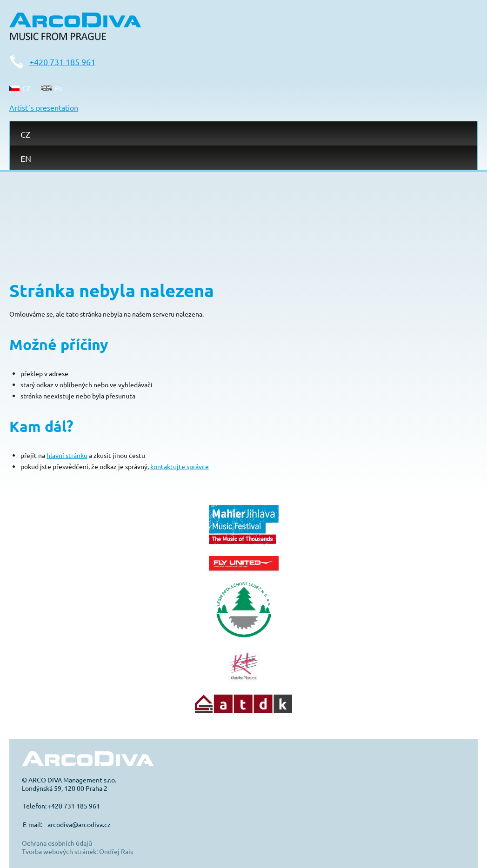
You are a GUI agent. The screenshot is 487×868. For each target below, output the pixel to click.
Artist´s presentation (44, 107)
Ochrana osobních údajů (57, 843)
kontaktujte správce (180, 466)
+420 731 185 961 (62, 62)
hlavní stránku (67, 455)
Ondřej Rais (116, 851)
